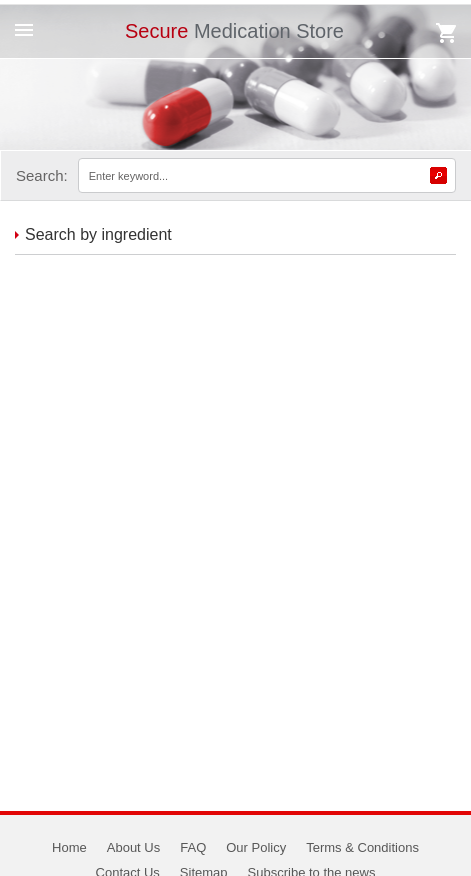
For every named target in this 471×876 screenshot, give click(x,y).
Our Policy (256, 847)
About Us (133, 847)
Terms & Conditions (362, 847)
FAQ (193, 847)
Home (69, 847)
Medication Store (234, 31)
